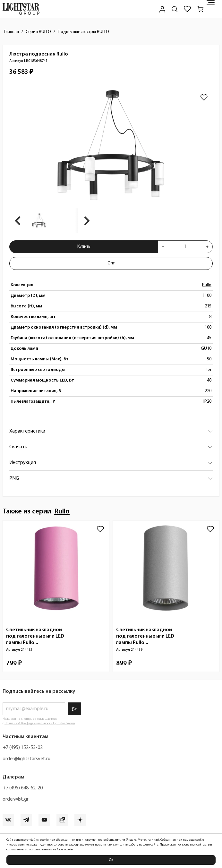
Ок (111, 860)
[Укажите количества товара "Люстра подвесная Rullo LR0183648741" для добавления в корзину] (185, 247)
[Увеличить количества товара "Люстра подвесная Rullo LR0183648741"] (207, 247)
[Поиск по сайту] (175, 9)
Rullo (207, 285)
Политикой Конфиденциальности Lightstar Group (40, 723)
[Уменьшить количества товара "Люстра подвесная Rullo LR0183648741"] (163, 247)
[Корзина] (200, 9)
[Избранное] (187, 9)
